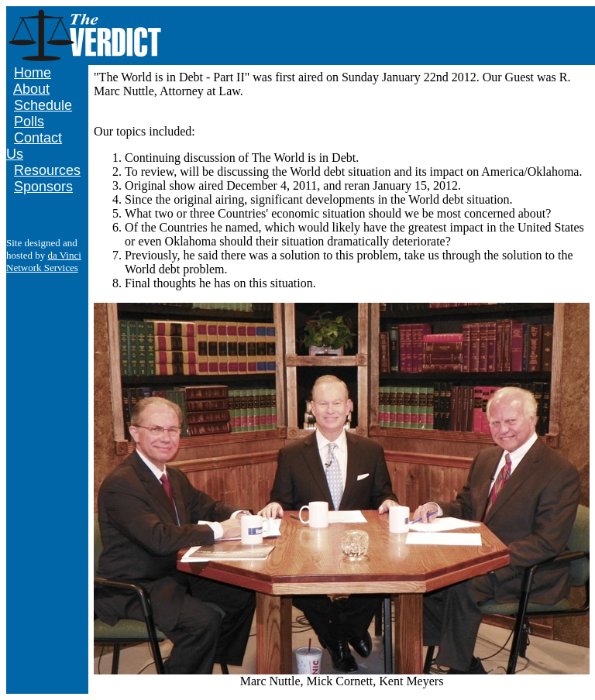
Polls (29, 122)
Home (33, 73)
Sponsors (43, 187)
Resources (47, 170)
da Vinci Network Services (44, 261)
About (31, 89)
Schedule (43, 105)
